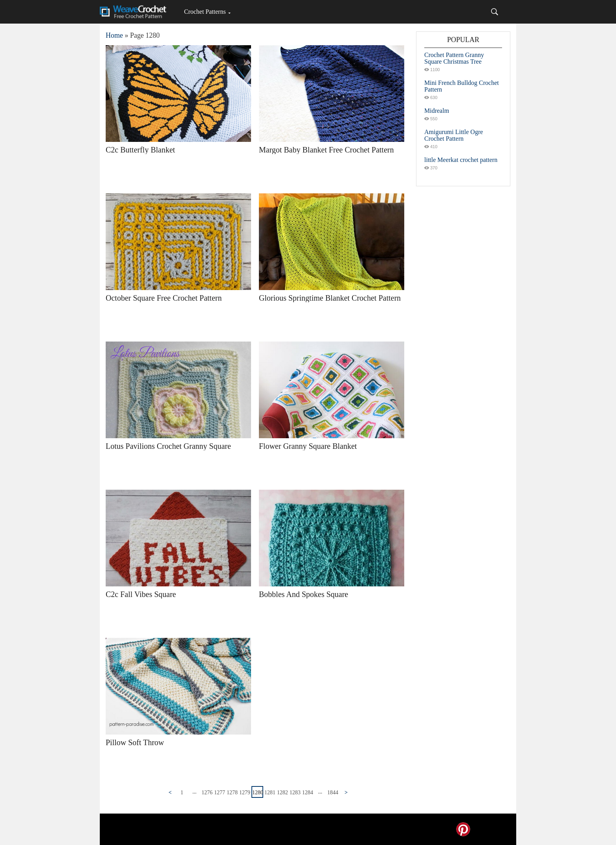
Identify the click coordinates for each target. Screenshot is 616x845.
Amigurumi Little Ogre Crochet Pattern (454, 135)
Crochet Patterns (205, 12)
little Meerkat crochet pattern (461, 160)
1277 (220, 793)
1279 (245, 793)
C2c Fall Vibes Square (141, 594)
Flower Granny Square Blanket (308, 446)
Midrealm (437, 111)
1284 (308, 793)
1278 (232, 793)
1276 (207, 793)
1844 (333, 793)
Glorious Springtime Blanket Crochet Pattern (330, 298)
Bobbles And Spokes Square (303, 594)
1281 (270, 793)
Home (114, 35)
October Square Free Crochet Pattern (164, 298)
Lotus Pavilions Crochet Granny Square (168, 446)
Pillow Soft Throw (135, 742)
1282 (282, 793)
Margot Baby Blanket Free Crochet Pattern (326, 150)
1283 (295, 793)
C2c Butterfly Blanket (140, 150)
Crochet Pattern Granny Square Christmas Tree (454, 58)
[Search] (495, 12)
